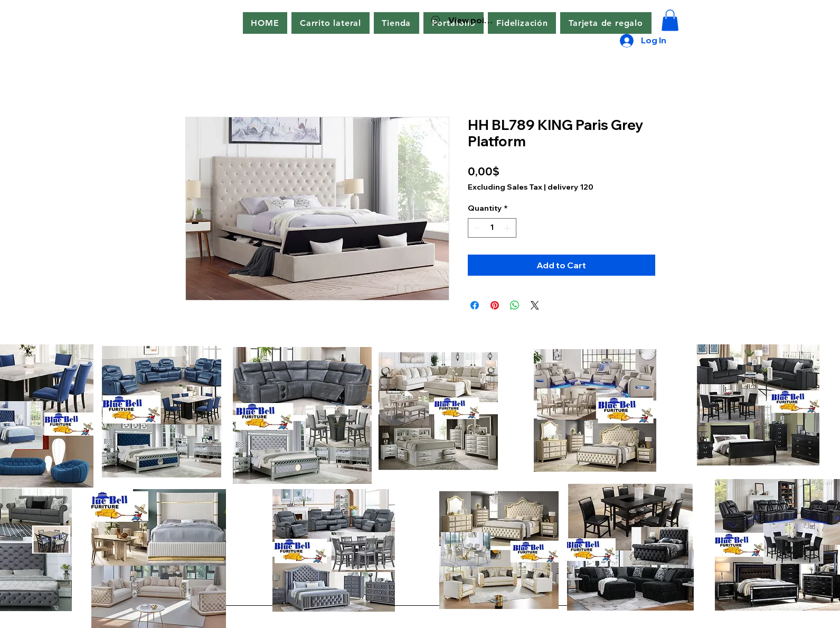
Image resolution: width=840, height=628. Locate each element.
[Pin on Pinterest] (495, 305)
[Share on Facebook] (475, 305)
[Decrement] (476, 228)
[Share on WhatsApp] (515, 305)
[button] (330, 23)
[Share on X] (535, 305)
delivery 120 (570, 187)
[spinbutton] (492, 228)
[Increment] (508, 228)
